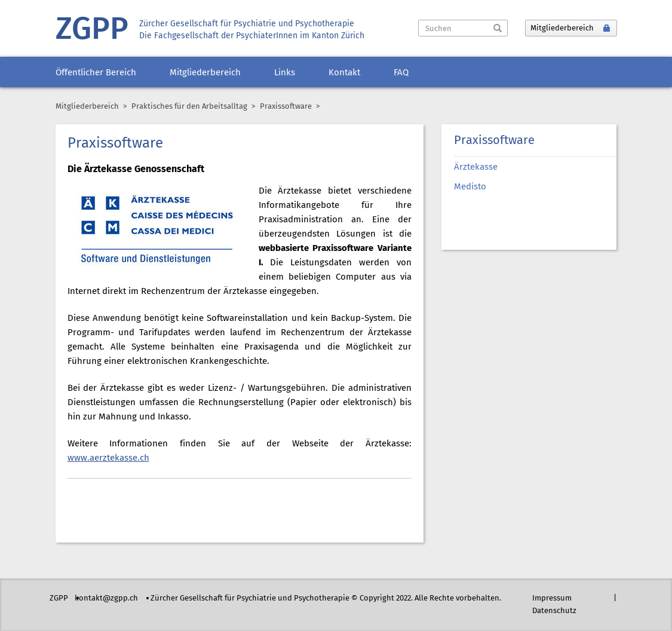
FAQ (401, 73)
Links (285, 73)
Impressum (552, 598)
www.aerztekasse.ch (108, 458)
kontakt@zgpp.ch (106, 598)
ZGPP (92, 30)
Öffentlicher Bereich (96, 73)
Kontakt (344, 73)
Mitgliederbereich (205, 73)
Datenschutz (554, 611)
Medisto (470, 187)
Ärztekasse (476, 167)
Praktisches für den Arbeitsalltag (189, 107)
